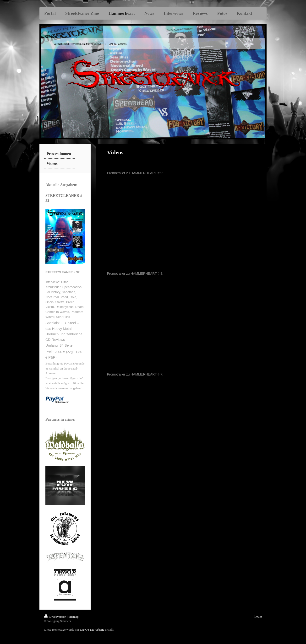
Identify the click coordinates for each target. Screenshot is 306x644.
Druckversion (56, 617)
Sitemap (74, 617)
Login (258, 616)
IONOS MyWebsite (92, 630)
